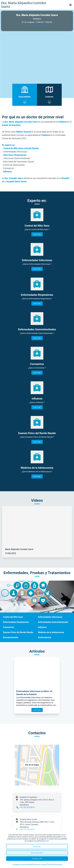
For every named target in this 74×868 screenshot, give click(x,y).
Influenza (42, 627)
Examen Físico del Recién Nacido (18, 632)
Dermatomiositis (11, 637)
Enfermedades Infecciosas (50, 617)
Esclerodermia (45, 637)
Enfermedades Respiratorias (16, 622)
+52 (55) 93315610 (27, 807)
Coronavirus (9, 627)
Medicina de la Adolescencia (51, 632)
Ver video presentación (37, 25)
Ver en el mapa (32, 765)
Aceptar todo (37, 859)
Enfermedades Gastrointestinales (53, 622)
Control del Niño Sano (13, 617)
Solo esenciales (37, 853)
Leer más (37, 234)
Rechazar (37, 847)
